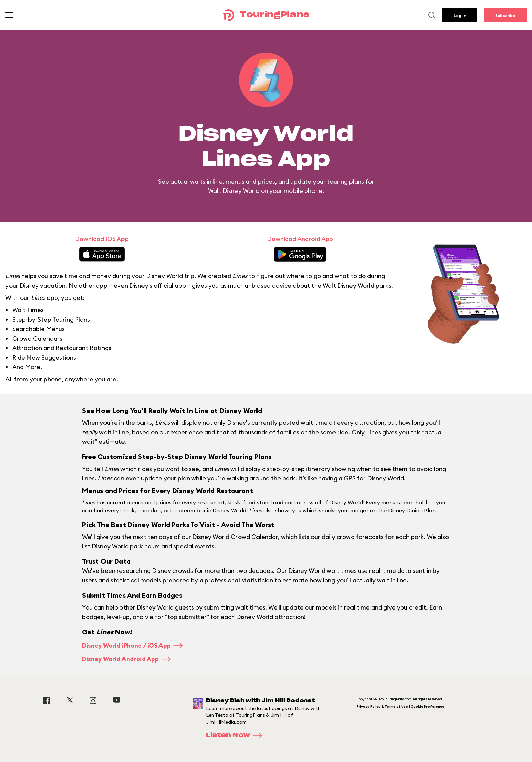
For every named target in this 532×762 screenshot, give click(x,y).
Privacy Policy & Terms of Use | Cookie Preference (401, 706)
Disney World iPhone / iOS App (132, 645)
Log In (460, 15)
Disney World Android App (126, 659)
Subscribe (505, 15)
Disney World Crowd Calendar (235, 537)
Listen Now (236, 736)
